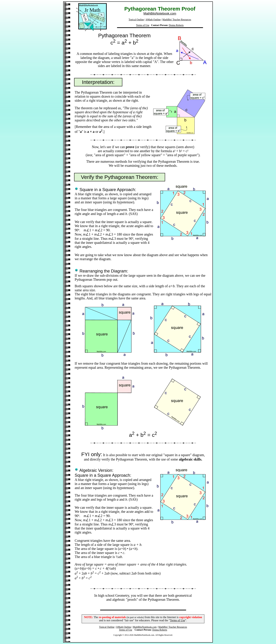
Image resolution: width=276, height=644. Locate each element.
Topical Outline (136, 20)
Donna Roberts (176, 25)
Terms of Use (143, 25)
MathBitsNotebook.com (160, 14)
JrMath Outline (153, 20)
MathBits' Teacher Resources (177, 20)
